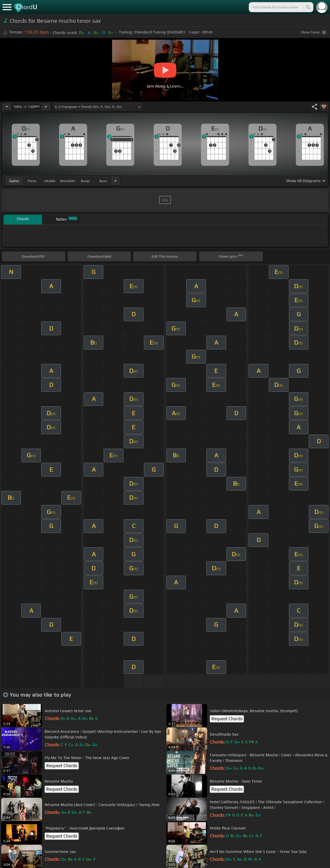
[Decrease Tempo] (7, 107)
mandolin (68, 181)
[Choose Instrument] (115, 181)
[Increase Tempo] (46, 107)
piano (32, 181)
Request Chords (227, 719)
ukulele (50, 181)
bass (103, 181)
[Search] (308, 7)
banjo (85, 181)
